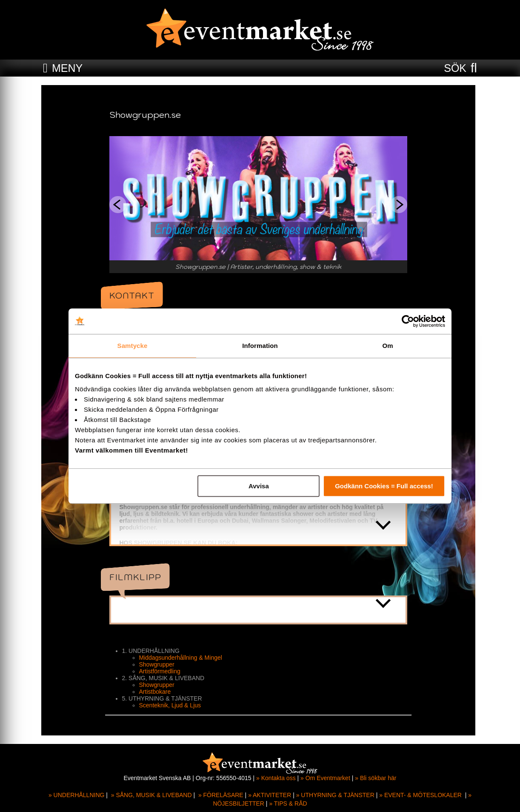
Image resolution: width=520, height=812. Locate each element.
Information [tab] (260, 346)
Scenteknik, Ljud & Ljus (172, 705)
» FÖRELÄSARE (221, 795)
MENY (67, 68)
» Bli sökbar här (376, 778)
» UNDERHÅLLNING (76, 795)
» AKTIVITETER (270, 795)
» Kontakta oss (276, 778)
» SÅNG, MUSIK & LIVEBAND (151, 795)
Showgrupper (159, 664)
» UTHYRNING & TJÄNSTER (335, 795)
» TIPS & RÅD (288, 803)
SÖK (455, 68)
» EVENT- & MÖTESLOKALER (420, 795)
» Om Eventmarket (325, 778)
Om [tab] (387, 346)
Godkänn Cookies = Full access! (384, 486)
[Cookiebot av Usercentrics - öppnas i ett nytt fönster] (408, 321)
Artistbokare (157, 692)
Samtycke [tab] (133, 346)
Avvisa (259, 486)
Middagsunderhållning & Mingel (182, 658)
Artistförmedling (161, 671)
